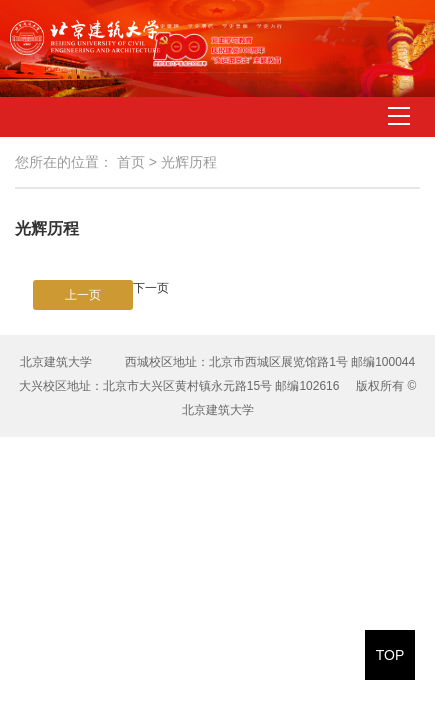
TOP (390, 655)
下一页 (151, 288)
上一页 (83, 295)
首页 (131, 162)
